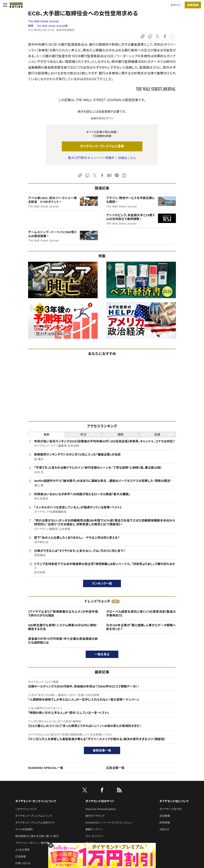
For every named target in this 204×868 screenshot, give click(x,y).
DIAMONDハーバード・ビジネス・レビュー (109, 823)
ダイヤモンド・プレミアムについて (34, 816)
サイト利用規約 (24, 829)
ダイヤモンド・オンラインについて (36, 801)
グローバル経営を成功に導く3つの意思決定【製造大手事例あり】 (141, 614)
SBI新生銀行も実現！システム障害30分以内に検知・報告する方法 (63, 627)
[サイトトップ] (15, 5)
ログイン (176, 5)
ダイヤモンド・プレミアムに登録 (102, 146)
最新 (47, 434)
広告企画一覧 (115, 768)
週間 (120, 434)
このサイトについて (26, 809)
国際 (31, 26)
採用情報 (165, 823)
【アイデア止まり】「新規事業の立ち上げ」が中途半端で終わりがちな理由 (63, 614)
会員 (157, 434)
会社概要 (165, 816)
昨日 (84, 434)
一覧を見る (102, 654)
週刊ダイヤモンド (95, 816)
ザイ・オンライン (95, 836)
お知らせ (164, 829)
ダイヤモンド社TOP (171, 809)
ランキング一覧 (102, 583)
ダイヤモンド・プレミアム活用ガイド (35, 823)
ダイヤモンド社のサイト (100, 801)
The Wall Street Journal (43, 21)
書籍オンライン (94, 829)
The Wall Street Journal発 (52, 26)
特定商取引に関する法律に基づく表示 (37, 836)
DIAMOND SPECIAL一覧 (46, 768)
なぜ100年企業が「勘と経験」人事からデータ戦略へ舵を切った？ (141, 627)
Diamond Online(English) (101, 809)
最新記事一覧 (102, 750)
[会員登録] (193, 5)
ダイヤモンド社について (174, 801)
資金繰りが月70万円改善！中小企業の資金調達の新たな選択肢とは (63, 641)
